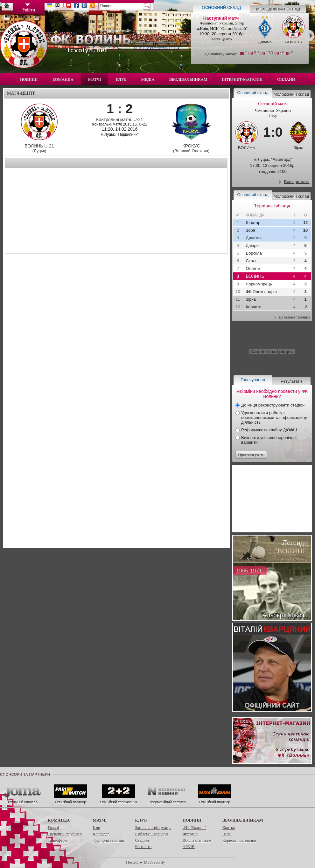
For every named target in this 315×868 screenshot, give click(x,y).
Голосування (253, 380)
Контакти (143, 847)
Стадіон (142, 840)
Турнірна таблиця (108, 840)
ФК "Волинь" (194, 827)
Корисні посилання (239, 840)
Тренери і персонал (65, 834)
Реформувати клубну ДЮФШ (269, 430)
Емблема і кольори (151, 834)
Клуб (121, 79)
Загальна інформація (153, 827)
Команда (63, 79)
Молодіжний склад (278, 9)
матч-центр (222, 39)
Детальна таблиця (294, 317)
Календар (101, 834)
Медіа (148, 79)
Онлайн (286, 79)
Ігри (97, 827)
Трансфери (57, 840)
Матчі (95, 79)
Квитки (229, 827)
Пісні (227, 834)
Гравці (53, 827)
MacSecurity (154, 862)
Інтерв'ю (190, 834)
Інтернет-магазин (242, 79)
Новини (29, 79)
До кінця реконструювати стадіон (273, 405)
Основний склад (222, 7)
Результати (291, 381)
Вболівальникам (188, 79)
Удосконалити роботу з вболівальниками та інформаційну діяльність (274, 417)
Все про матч (297, 182)
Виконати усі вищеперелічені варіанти (269, 440)
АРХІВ (189, 847)
